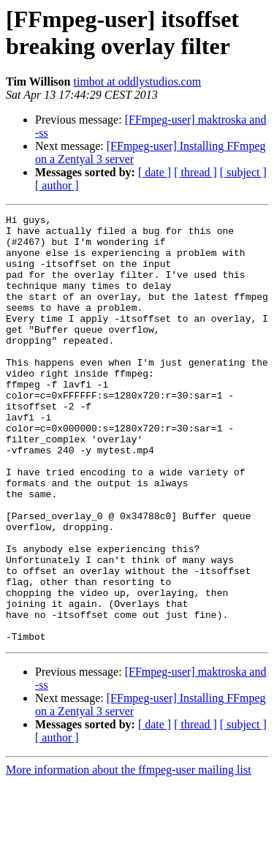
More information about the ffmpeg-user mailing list (129, 855)
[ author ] (57, 185)
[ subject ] (243, 172)
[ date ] (155, 172)
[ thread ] (195, 172)
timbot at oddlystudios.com (137, 82)
